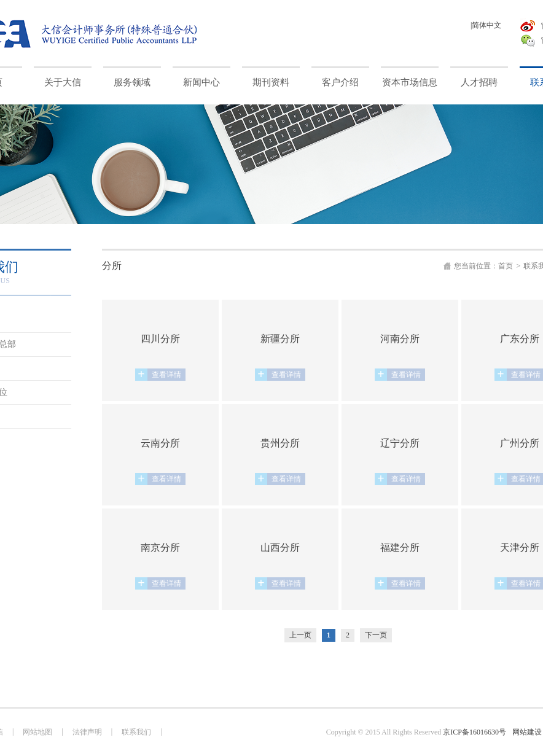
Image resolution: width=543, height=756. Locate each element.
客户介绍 (340, 82)
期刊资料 (271, 82)
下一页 (376, 635)
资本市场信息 (410, 82)
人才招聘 (479, 82)
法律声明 (87, 732)
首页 (506, 266)
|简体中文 (486, 25)
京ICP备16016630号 (475, 732)
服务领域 (132, 82)
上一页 (300, 635)
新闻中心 (201, 82)
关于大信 (63, 82)
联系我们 (136, 732)
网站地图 (37, 732)
